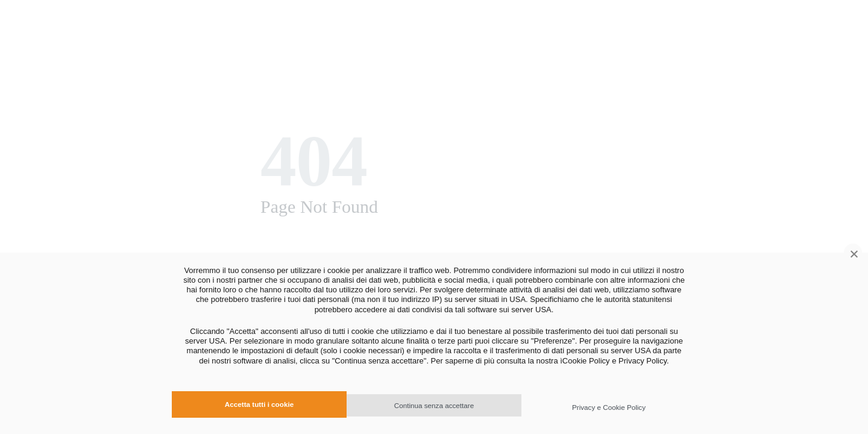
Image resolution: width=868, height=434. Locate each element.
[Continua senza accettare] (853, 253)
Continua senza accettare (434, 405)
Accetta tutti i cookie (259, 404)
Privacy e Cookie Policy (609, 407)
